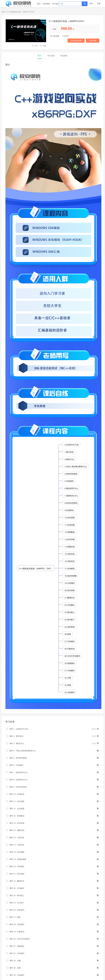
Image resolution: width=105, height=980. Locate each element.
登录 (91, 3)
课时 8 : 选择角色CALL (19, 780)
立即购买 (93, 41)
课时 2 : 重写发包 (16, 736)
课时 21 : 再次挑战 (17, 874)
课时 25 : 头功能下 (17, 903)
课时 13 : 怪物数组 (17, 816)
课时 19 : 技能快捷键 (18, 859)
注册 (99, 3)
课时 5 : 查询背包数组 (18, 758)
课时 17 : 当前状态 (17, 845)
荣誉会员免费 (76, 41)
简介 (40, 56)
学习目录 (51, 56)
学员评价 (64, 56)
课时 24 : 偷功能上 (17, 895)
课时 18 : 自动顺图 (17, 852)
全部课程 (46, 4)
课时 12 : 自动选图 (17, 809)
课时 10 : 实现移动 (17, 794)
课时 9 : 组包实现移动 (18, 787)
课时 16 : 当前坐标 (17, 838)
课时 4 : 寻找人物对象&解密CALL (23, 751)
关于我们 (56, 4)
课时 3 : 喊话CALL (17, 743)
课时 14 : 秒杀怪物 (17, 823)
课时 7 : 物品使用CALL (19, 772)
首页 (39, 4)
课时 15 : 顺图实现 (17, 830)
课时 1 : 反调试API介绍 (19, 729)
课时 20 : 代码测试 (17, 867)
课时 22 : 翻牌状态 (17, 881)
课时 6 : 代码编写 (16, 765)
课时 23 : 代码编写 (17, 888)
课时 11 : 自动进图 (17, 801)
